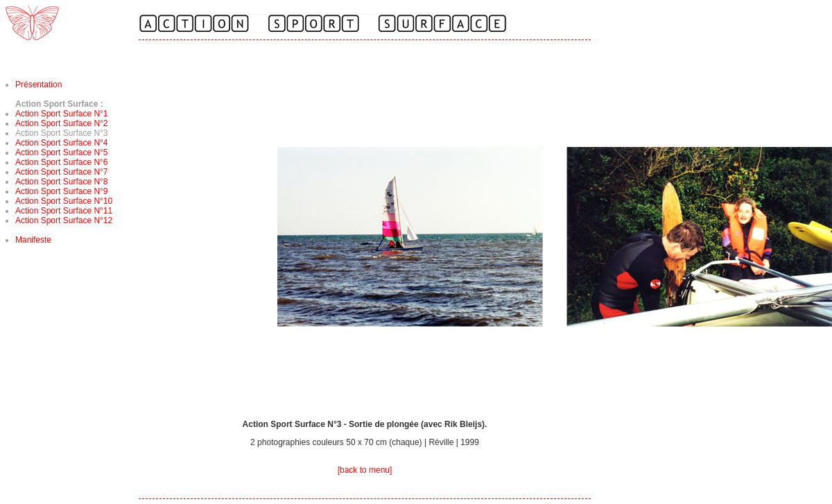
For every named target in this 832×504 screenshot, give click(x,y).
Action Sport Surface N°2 (62, 123)
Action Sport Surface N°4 (62, 143)
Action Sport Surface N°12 (64, 220)
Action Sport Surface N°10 (64, 201)
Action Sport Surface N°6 (62, 162)
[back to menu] (365, 470)
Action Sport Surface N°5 (62, 153)
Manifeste (33, 240)
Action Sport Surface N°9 (62, 191)
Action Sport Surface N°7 (62, 172)
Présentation (38, 85)
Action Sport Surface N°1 (62, 114)
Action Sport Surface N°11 (64, 211)
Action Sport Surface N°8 (62, 182)
